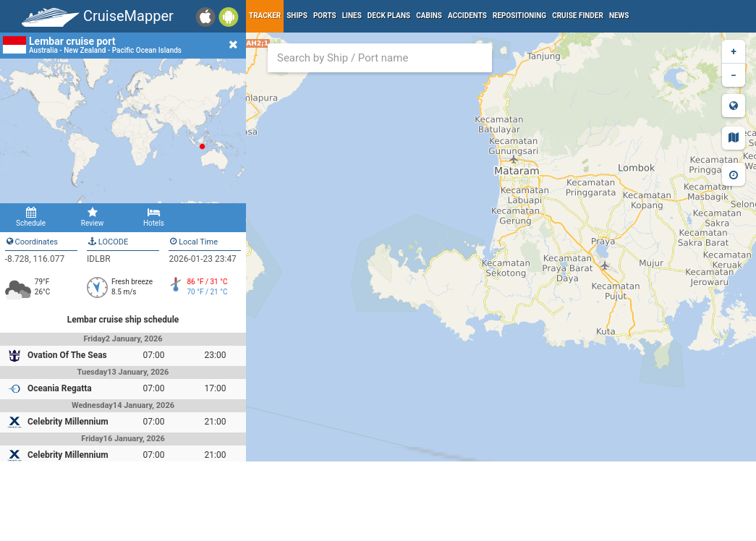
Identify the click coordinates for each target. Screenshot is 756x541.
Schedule (31, 217)
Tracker (265, 16)
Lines (352, 16)
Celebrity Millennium (68, 422)
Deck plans (389, 16)
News (619, 16)
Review (92, 217)
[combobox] (380, 58)
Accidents (467, 16)
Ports (325, 16)
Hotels (154, 217)
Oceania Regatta (60, 388)
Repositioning (519, 16)
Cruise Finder (578, 16)
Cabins (429, 16)
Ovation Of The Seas (67, 355)
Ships (297, 16)
